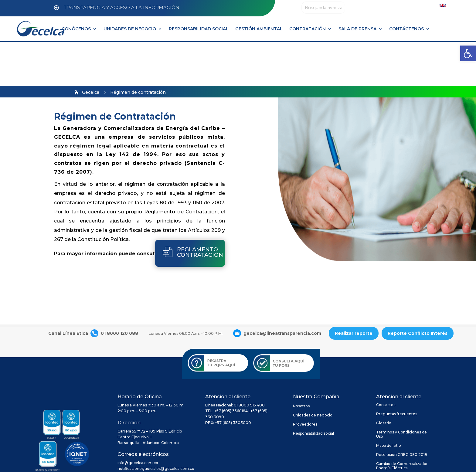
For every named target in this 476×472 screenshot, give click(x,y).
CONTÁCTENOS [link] (406, 29)
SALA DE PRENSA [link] (357, 29)
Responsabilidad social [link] (313, 389)
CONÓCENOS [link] (76, 29)
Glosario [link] (384, 379)
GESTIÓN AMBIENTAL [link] (259, 29)
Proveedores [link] (305, 380)
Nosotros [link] (301, 362)
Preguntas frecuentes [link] (397, 370)
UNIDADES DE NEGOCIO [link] (130, 29)
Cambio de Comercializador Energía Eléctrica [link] (402, 422)
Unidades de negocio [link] (313, 371)
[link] (468, 53)
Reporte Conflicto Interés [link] (418, 289)
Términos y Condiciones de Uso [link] (401, 390)
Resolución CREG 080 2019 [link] (402, 411)
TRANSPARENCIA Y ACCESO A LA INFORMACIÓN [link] (122, 7)
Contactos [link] (386, 361)
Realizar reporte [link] (354, 289)
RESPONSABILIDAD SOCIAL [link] (199, 29)
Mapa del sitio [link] (389, 402)
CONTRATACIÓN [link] (308, 29)
